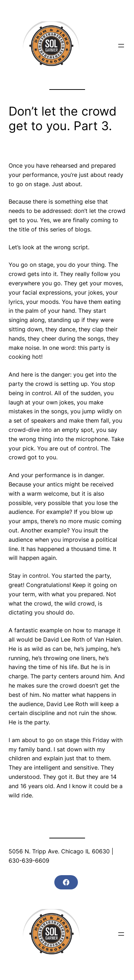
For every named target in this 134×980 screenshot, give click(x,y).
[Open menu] (121, 46)
